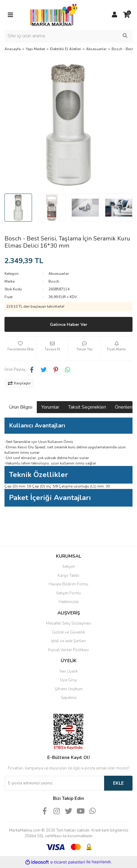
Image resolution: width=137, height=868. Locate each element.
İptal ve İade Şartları (69, 641)
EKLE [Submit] (118, 783)
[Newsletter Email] (54, 783)
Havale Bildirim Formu (68, 584)
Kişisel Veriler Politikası (68, 650)
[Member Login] (115, 15)
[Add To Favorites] (20, 349)
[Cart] (127, 15)
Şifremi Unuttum (69, 689)
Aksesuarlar (59, 274)
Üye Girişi (68, 680)
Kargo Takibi (68, 576)
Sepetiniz (69, 698)
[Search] (68, 36)
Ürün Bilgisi (21, 407)
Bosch (54, 281)
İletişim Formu (68, 593)
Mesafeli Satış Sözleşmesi (69, 623)
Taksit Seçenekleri (87, 407)
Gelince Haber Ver (69, 325)
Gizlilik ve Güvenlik (68, 632)
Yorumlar (50, 407)
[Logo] (52, 15)
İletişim (69, 567)
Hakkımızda (69, 602)
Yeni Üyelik (68, 671)
